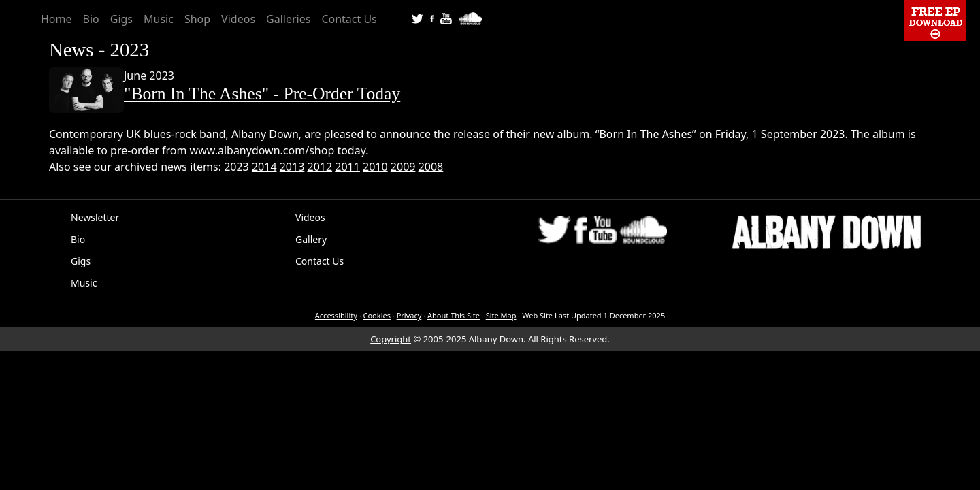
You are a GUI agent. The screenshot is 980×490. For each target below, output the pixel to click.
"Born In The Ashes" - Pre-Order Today (262, 94)
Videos (238, 19)
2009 (403, 167)
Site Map (501, 315)
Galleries (288, 19)
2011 (347, 167)
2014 (264, 167)
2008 (431, 167)
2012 (320, 167)
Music (159, 19)
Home (56, 19)
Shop (197, 19)
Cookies (377, 315)
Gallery (311, 239)
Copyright (391, 339)
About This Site (454, 315)
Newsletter (95, 217)
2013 (292, 167)
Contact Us (349, 19)
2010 (375, 167)
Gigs (121, 19)
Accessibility (336, 315)
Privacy (409, 315)
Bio (91, 19)
